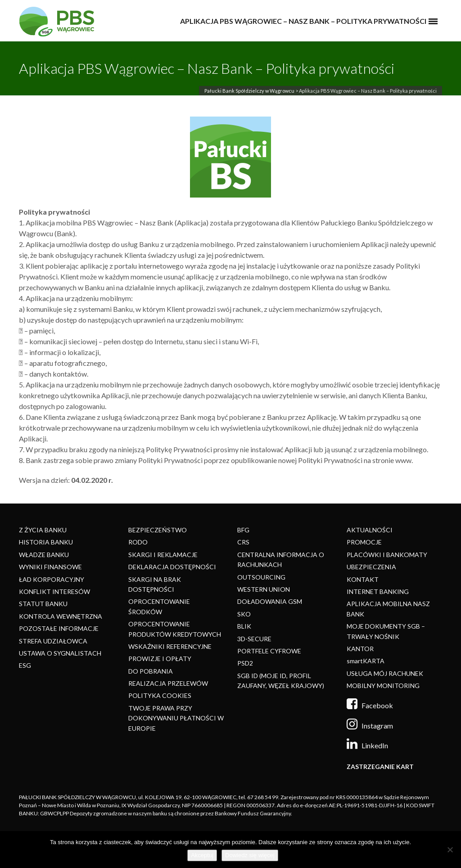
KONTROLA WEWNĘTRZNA (61, 616)
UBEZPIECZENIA (371, 567)
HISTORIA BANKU (46, 542)
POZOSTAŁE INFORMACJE (59, 628)
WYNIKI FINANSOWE (50, 567)
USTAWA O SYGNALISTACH (60, 653)
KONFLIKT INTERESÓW (54, 591)
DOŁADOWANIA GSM (270, 601)
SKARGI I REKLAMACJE (163, 555)
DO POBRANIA (151, 671)
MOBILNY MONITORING (383, 686)
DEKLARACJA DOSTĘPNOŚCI (172, 567)
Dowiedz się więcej (250, 855)
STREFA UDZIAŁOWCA (53, 641)
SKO (244, 614)
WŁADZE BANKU (44, 555)
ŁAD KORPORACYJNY (52, 579)
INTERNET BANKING (378, 591)
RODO (138, 542)
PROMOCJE (364, 542)
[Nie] (450, 850)
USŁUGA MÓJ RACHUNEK (385, 673)
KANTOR (360, 649)
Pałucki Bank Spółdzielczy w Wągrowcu (249, 91)
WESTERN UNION (264, 589)
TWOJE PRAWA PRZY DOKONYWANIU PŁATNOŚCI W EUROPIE (176, 718)
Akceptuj (202, 855)
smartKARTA (366, 661)
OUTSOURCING (261, 577)
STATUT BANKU (43, 604)
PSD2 (245, 663)
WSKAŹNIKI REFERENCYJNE (170, 646)
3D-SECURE (254, 639)
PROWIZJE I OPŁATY (160, 659)
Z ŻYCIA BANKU (43, 530)
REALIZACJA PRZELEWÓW (168, 683)
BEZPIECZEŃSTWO (158, 530)
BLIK (244, 626)
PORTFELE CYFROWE (269, 651)
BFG (243, 530)
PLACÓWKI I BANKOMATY (387, 555)
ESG (25, 665)
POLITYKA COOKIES (160, 695)
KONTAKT (363, 579)
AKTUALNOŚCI (370, 530)
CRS (243, 542)
